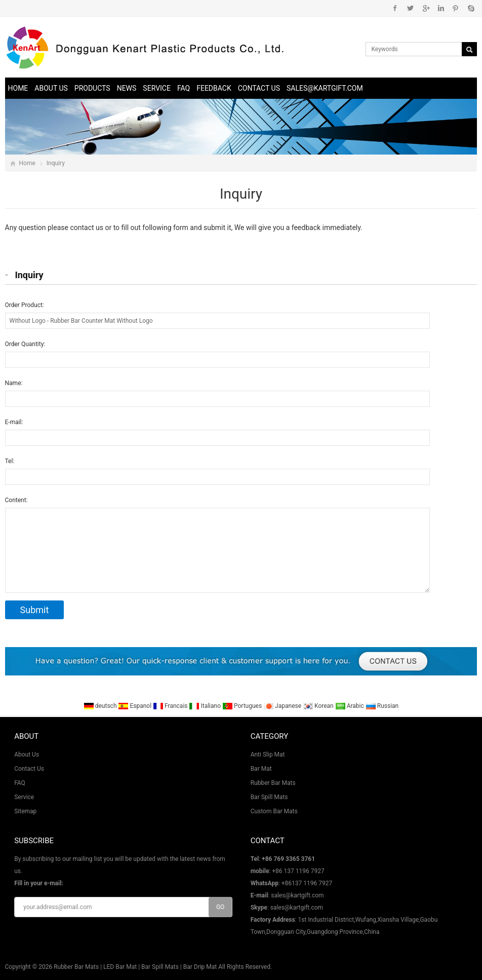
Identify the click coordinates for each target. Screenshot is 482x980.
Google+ (426, 8)
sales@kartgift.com (325, 88)
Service (157, 88)
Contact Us (259, 88)
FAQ (184, 88)
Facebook (395, 8)
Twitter (410, 8)
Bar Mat (261, 769)
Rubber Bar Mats (273, 783)
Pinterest (455, 8)
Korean (318, 706)
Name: (14, 383)
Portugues (242, 706)
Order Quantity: (25, 344)
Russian (382, 706)
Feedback (214, 88)
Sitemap (25, 811)
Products (92, 88)
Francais (170, 706)
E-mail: (14, 422)
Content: (16, 500)
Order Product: (25, 305)
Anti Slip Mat (268, 755)
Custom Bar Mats (274, 811)
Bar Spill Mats (269, 797)
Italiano (205, 706)
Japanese (282, 706)
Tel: (10, 461)
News (127, 88)
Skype (471, 8)
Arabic (350, 706)
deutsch (100, 706)
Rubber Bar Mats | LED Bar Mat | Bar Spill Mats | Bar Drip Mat (135, 967)
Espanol (135, 706)
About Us (51, 88)
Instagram (441, 8)
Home (18, 88)
